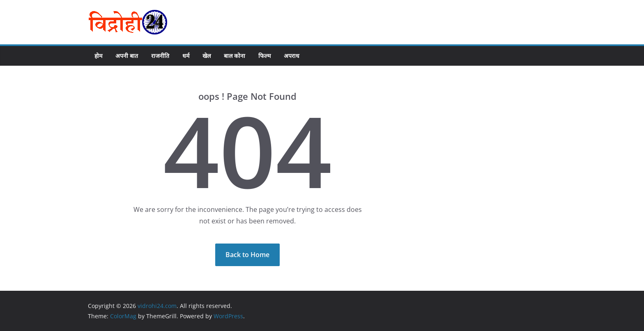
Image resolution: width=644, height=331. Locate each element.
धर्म (186, 56)
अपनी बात (127, 56)
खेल (207, 56)
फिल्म (264, 56)
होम (98, 56)
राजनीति (160, 56)
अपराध (292, 56)
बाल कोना (235, 56)
